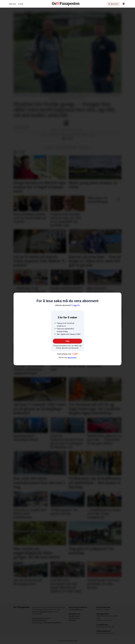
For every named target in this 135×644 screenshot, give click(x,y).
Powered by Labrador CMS (68, 641)
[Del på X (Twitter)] (67, 138)
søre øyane (84, 148)
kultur (50, 148)
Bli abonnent (113, 4)
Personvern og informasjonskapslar (46, 622)
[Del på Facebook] (64, 138)
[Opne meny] (124, 4)
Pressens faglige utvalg (42, 618)
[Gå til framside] (66, 4)
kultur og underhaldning (66, 148)
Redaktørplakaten (39, 620)
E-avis (21, 4)
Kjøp (68, 341)
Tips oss (12, 4)
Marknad (72, 620)
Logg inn (67, 305)
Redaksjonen (74, 616)
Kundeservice (74, 618)
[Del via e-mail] (71, 138)
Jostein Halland (75, 609)
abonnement (72, 358)
